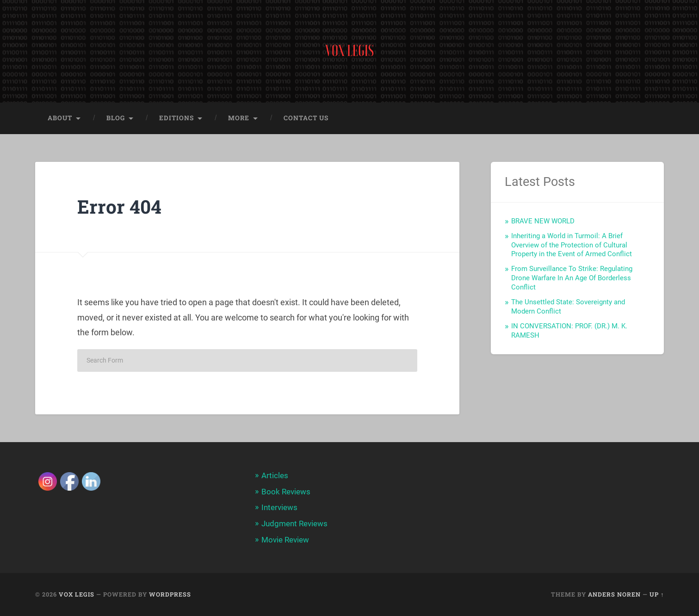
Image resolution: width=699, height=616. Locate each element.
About (60, 119)
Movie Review (285, 540)
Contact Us (306, 119)
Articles (275, 476)
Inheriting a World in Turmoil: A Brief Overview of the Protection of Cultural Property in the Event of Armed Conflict (572, 246)
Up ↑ (657, 594)
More (239, 119)
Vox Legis (77, 594)
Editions (176, 119)
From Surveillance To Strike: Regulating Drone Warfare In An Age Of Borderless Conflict (572, 279)
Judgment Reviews (294, 524)
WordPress (170, 594)
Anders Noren (614, 594)
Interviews (279, 508)
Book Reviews (286, 492)
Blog (116, 119)
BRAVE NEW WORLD (543, 222)
